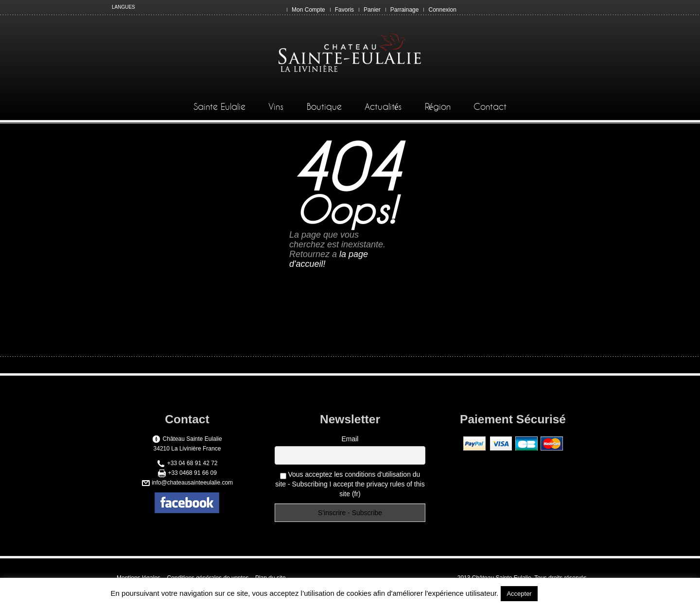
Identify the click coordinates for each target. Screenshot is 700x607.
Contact (490, 107)
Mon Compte (308, 10)
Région (438, 107)
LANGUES (123, 7)
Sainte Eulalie (219, 107)
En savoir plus (565, 593)
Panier (372, 10)
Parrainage (405, 10)
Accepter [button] (519, 594)
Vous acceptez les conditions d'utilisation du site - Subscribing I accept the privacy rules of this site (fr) (350, 484)
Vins (276, 107)
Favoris (344, 10)
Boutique (324, 107)
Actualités (383, 107)
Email (350, 439)
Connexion (442, 10)
